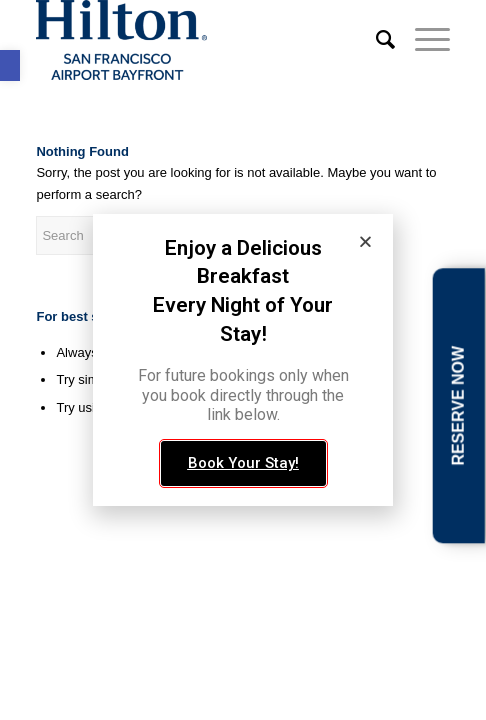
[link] (10, 65)
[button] (365, 241)
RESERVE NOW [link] (457, 406)
